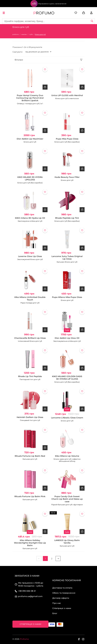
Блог (55, 613)
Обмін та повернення (64, 593)
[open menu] (4, 13)
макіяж (24, 34)
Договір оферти (61, 598)
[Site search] (48, 21)
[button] (80, 13)
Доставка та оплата (62, 588)
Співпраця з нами (62, 608)
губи (31, 34)
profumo (16, 34)
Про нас (57, 603)
